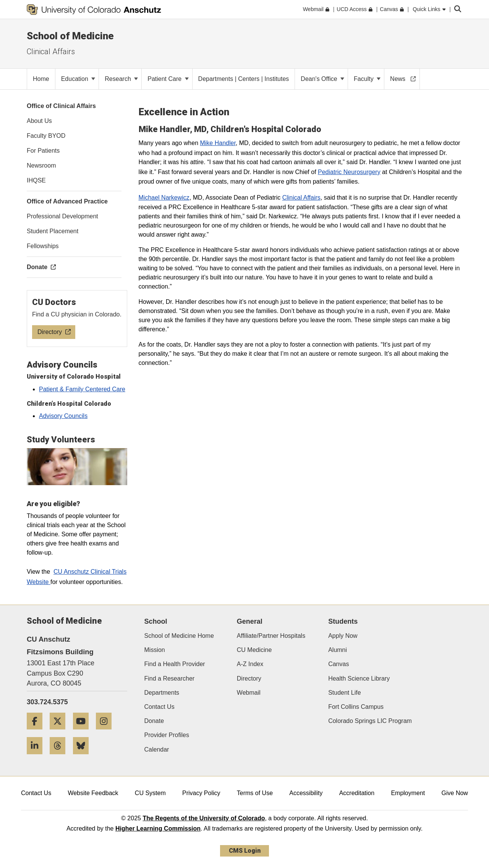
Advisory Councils (63, 416)
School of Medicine (70, 36)
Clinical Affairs (51, 52)
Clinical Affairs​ (301, 198)
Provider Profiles (167, 735)
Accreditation (357, 793)
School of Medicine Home (179, 636)
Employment (408, 793)
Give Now (455, 793)
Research (121, 79)
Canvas (338, 664)
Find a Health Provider (175, 664)
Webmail (249, 693)
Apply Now (343, 636)
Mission (155, 650)
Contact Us (159, 707)
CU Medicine (254, 650)
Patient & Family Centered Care (82, 389)
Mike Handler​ (218, 143)
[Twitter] (60, 732)
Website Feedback (93, 793)
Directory (249, 678)
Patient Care (168, 79)
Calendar (157, 749)
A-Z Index (250, 664)
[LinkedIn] (37, 757)
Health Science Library (359, 678)
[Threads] (60, 757)
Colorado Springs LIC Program (370, 721)
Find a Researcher (170, 678)
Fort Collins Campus (356, 707)
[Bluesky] (84, 757)
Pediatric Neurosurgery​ (349, 172)
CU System (150, 793)
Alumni (338, 650)
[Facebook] (37, 732)
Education (78, 79)
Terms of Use (255, 793)
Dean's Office (322, 79)
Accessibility (306, 793)
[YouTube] (84, 732)
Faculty (367, 79)
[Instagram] (107, 732)
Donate (154, 721)
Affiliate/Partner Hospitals (271, 636)
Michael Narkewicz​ (164, 198)
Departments (162, 693)
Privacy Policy (201, 793)
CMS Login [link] (245, 851)
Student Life (344, 693)
